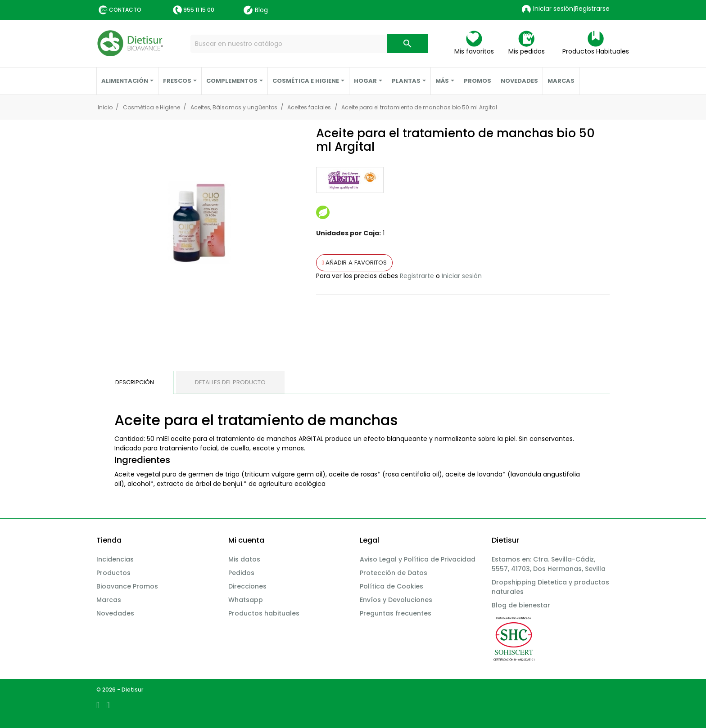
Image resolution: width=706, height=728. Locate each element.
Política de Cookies (391, 586)
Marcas (109, 600)
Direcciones (247, 586)
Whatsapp (246, 600)
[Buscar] (309, 44)
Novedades (115, 613)
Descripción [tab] (135, 382)
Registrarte (417, 276)
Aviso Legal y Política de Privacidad (418, 559)
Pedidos (241, 573)
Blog (256, 10)
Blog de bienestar (521, 605)
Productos (113, 573)
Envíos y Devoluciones (396, 600)
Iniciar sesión (462, 276)
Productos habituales (264, 613)
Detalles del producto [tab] (230, 382)
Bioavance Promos (127, 586)
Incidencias (115, 559)
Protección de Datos (394, 573)
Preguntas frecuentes (396, 613)
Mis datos (244, 559)
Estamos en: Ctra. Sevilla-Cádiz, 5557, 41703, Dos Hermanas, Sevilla (549, 564)
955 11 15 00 (199, 10)
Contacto (125, 10)
